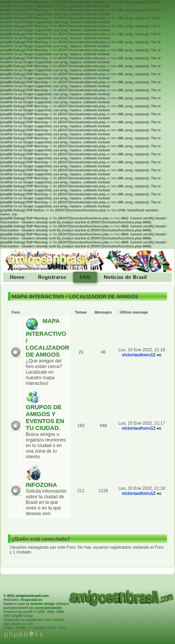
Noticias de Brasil (125, 277)
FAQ (85, 277)
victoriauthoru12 (139, 355)
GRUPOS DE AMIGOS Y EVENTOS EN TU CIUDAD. (45, 418)
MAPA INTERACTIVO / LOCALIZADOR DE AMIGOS (75, 297)
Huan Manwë (54, 620)
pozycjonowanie (48, 608)
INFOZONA (41, 485)
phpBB (28, 612)
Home (17, 277)
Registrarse (52, 277)
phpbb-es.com (22, 624)
